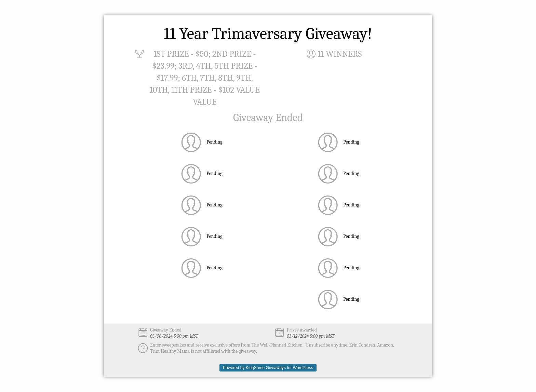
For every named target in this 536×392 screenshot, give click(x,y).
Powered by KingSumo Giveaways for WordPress (268, 368)
